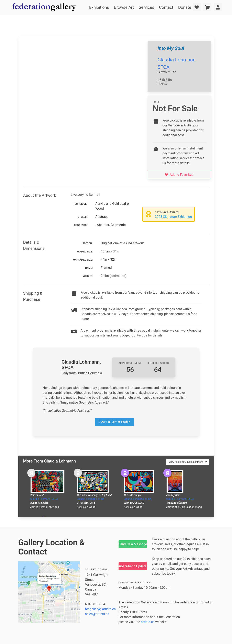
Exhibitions (99, 7)
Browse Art (124, 7)
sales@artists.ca (97, 614)
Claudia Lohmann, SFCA (44, 499)
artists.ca (148, 622)
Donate (185, 7)
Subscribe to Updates (133, 566)
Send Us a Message (133, 544)
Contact (166, 7)
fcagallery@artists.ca (101, 609)
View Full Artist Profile (114, 422)
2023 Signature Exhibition (173, 217)
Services (146, 7)
